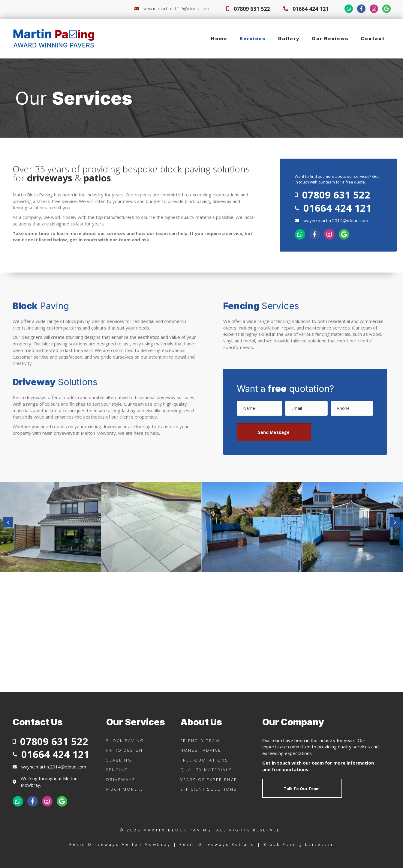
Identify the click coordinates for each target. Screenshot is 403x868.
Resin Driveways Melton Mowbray (120, 844)
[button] (274, 432)
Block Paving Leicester (299, 844)
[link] (219, 39)
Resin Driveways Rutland (217, 844)
